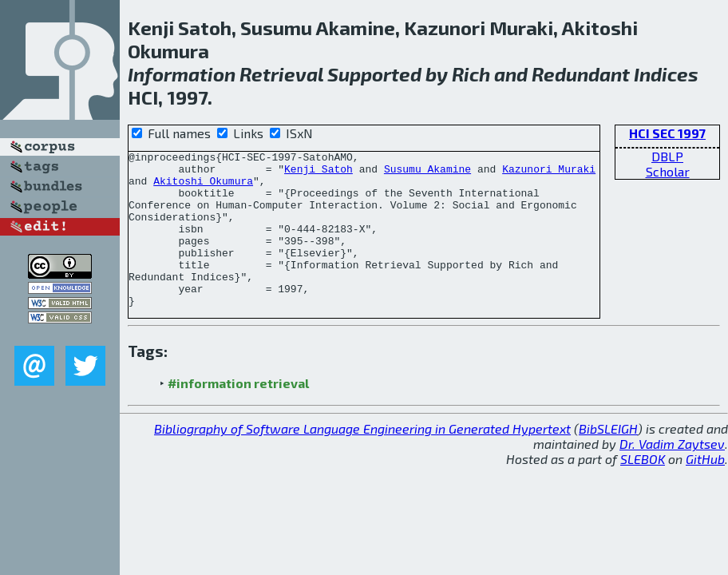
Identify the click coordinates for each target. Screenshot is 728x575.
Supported (374, 74)
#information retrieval (238, 414)
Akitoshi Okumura (203, 188)
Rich (471, 74)
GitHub (705, 490)
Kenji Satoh (318, 173)
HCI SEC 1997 (667, 133)
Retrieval (281, 74)
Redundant (581, 74)
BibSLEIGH (608, 460)
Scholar (668, 171)
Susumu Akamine (427, 173)
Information (182, 74)
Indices (666, 74)
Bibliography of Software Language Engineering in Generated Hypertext (362, 460)
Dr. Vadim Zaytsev (672, 475)
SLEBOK (643, 490)
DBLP (667, 156)
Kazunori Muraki (549, 173)
